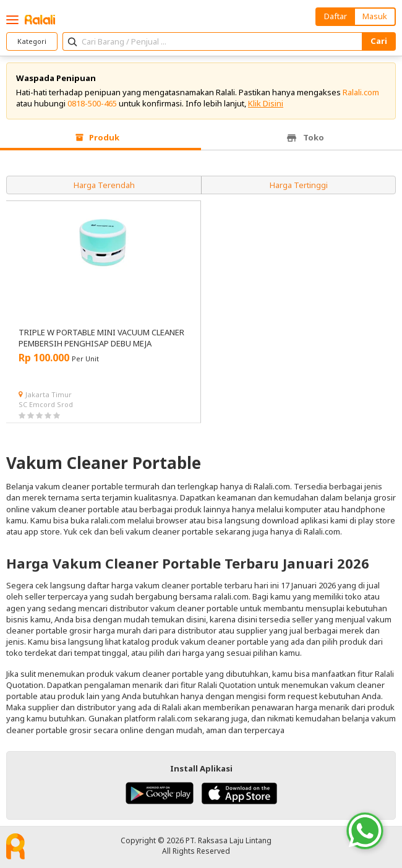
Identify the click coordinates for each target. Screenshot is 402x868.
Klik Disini (266, 103)
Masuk (375, 16)
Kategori (32, 41)
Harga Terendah (104, 185)
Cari (379, 41)
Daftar (336, 16)
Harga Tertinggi (299, 185)
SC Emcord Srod (46, 404)
